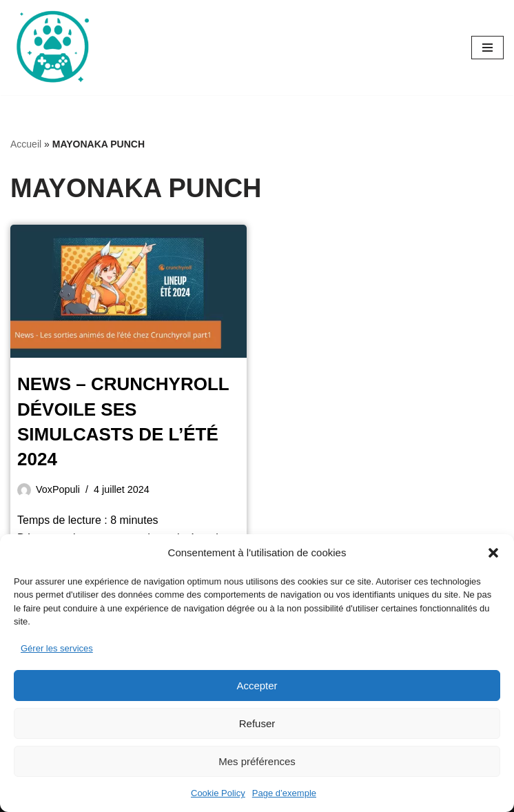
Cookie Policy (218, 793)
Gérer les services (57, 648)
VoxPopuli (58, 489)
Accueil (26, 144)
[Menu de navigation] (487, 48)
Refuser (257, 723)
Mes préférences (257, 761)
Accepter (257, 686)
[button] (493, 553)
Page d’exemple (284, 793)
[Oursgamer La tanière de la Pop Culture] (52, 48)
